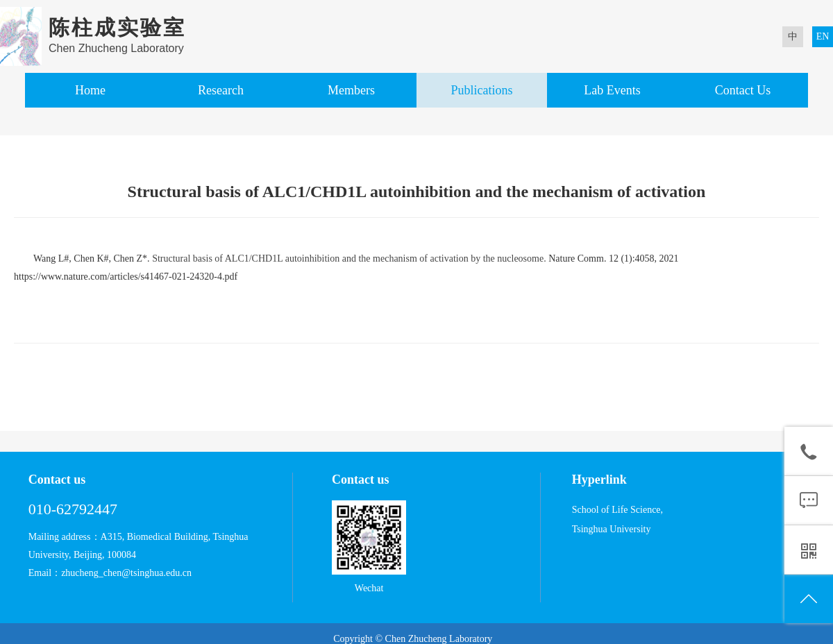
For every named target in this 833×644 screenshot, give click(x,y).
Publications (481, 90)
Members (351, 90)
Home (90, 90)
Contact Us (743, 90)
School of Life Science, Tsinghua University (617, 519)
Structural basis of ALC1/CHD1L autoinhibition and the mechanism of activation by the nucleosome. (349, 259)
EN (823, 36)
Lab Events (612, 90)
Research (221, 90)
